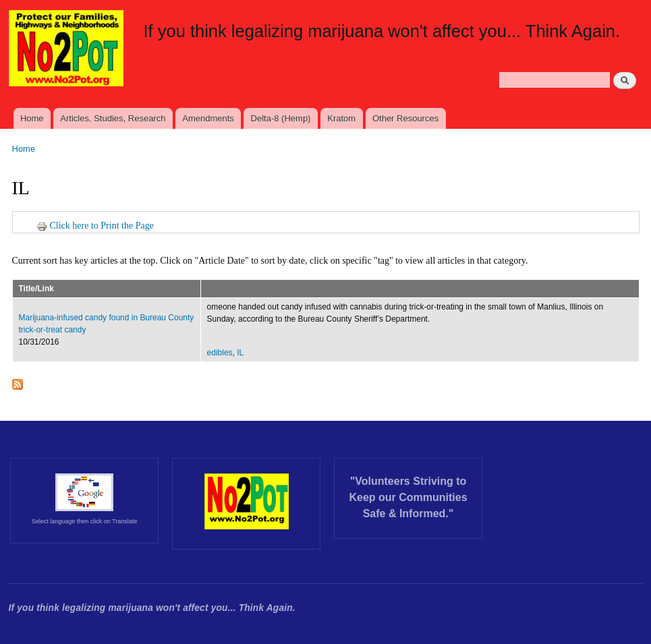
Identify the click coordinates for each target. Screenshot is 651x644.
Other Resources (405, 118)
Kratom (341, 118)
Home (32, 118)
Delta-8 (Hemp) (281, 118)
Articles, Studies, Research (113, 118)
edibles (220, 353)
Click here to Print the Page (95, 226)
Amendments (208, 118)
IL (240, 353)
